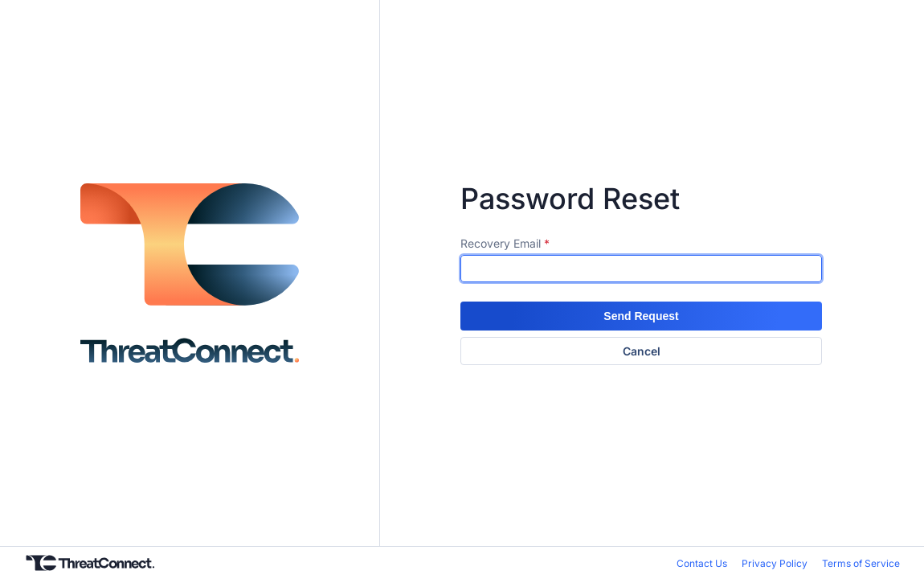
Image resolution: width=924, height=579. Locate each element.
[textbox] (641, 269)
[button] (641, 316)
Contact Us (702, 563)
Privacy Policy (775, 563)
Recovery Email (501, 243)
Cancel (642, 351)
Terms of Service (861, 563)
